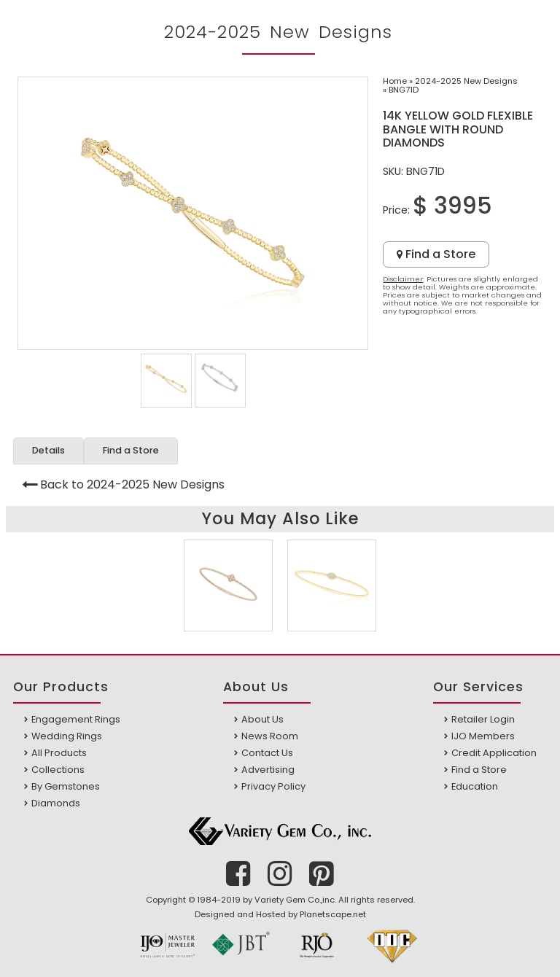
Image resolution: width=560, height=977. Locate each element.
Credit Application (494, 753)
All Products (59, 753)
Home (395, 81)
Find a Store (436, 254)
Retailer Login (483, 719)
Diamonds (56, 803)
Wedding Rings (67, 736)
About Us (262, 719)
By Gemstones (66, 786)
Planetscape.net (333, 914)
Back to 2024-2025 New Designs (132, 484)
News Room (270, 736)
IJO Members (483, 736)
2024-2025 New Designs (466, 81)
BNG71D (404, 90)
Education (475, 786)
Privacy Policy (273, 786)
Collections (58, 770)
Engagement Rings (76, 719)
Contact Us (267, 753)
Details (48, 450)
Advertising (268, 770)
